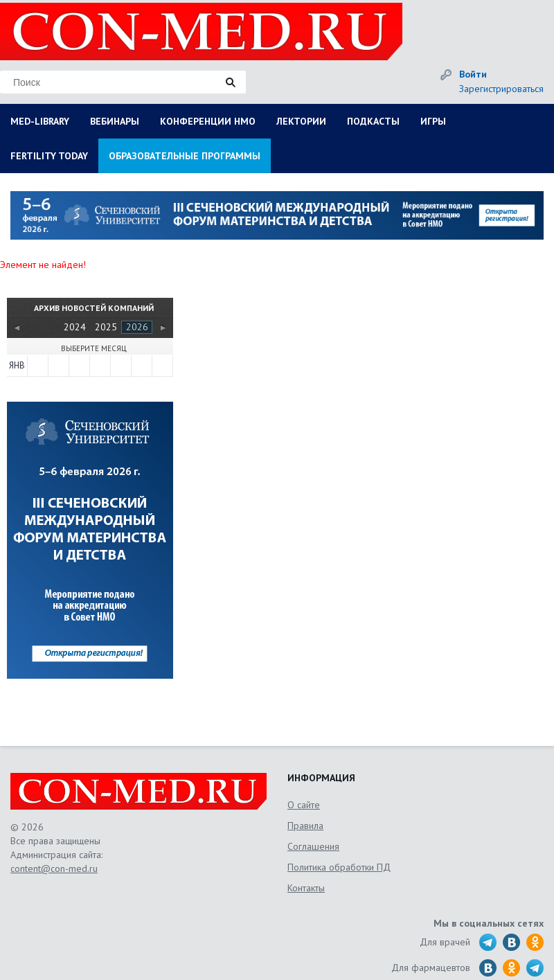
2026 (137, 327)
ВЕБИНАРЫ (115, 121)
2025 (106, 327)
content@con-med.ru (54, 868)
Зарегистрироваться (501, 89)
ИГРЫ (433, 121)
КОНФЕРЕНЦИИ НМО (208, 121)
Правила (305, 826)
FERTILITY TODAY (49, 156)
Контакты (306, 888)
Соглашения (313, 846)
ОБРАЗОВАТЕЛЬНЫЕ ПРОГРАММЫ (185, 156)
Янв (17, 365)
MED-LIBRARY (40, 121)
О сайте (304, 805)
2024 (75, 327)
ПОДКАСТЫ (373, 121)
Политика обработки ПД (339, 867)
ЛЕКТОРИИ (301, 121)
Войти (473, 74)
